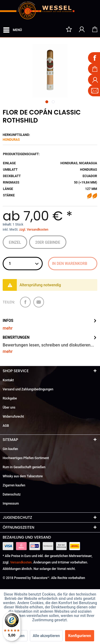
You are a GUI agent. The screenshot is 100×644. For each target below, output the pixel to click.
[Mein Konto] (82, 29)
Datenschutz (12, 494)
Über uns (9, 407)
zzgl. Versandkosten (34, 230)
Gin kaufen (10, 449)
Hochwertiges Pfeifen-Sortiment (26, 458)
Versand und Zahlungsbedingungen (28, 389)
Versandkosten (21, 562)
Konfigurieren (80, 636)
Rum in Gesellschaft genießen (24, 467)
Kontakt (8, 380)
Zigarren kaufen (14, 485)
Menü (13, 29)
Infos (8, 321)
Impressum (11, 504)
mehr (8, 328)
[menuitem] (12, 29)
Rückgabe (10, 398)
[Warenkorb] (95, 29)
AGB (6, 426)
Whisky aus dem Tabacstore (23, 476)
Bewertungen (16, 337)
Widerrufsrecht (13, 417)
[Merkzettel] (69, 29)
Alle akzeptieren (46, 636)
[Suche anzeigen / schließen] (56, 29)
